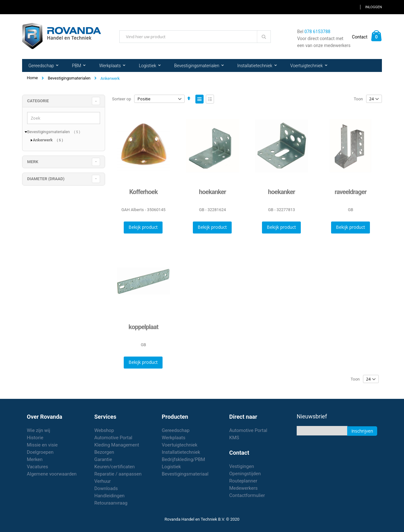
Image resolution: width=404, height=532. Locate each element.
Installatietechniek (181, 452)
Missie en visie (42, 445)
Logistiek (172, 467)
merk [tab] (33, 162)
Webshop (104, 430)
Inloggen (374, 7)
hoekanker (212, 192)
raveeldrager (351, 192)
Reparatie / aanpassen (118, 474)
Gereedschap (176, 430)
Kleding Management (117, 445)
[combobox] (195, 37)
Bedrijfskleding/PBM (184, 459)
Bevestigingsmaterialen (69, 78)
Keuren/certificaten (115, 467)
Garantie (103, 459)
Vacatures (37, 467)
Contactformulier (247, 495)
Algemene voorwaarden (52, 474)
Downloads (106, 488)
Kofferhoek (143, 192)
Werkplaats (174, 438)
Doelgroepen (40, 452)
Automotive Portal (113, 438)
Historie (35, 438)
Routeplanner (243, 481)
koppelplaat (143, 327)
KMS (234, 438)
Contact (360, 37)
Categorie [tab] (38, 101)
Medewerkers (243, 488)
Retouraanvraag (111, 503)
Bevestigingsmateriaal (185, 474)
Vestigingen (242, 466)
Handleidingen (110, 496)
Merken (35, 459)
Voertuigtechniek (180, 445)
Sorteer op (122, 99)
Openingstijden (245, 474)
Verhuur (103, 481)
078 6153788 (318, 32)
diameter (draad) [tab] (46, 179)
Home (32, 78)
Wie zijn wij (39, 430)
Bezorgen (104, 452)
